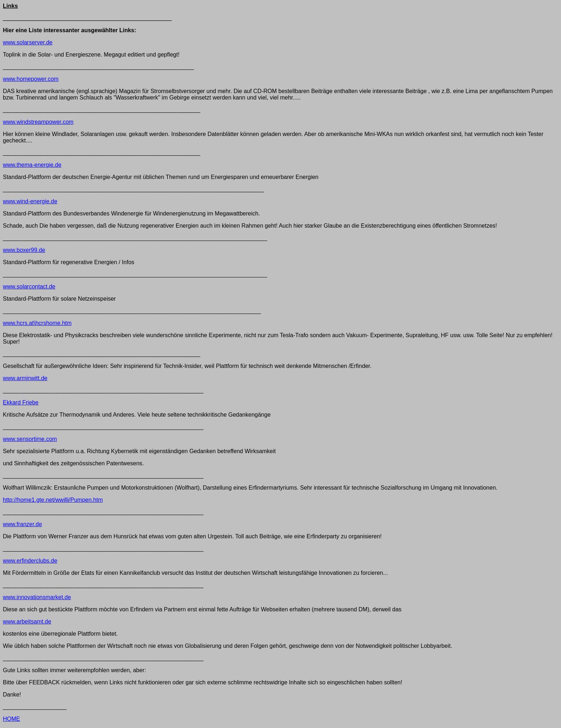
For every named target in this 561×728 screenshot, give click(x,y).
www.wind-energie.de (30, 201)
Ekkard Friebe (21, 402)
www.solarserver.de (28, 42)
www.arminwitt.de (25, 378)
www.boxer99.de (24, 250)
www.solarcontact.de (29, 287)
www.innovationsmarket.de (37, 597)
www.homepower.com (31, 79)
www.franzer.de (22, 524)
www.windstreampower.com (38, 122)
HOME (11, 719)
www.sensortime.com (30, 439)
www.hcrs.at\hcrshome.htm (37, 323)
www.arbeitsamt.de (27, 622)
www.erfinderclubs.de (30, 561)
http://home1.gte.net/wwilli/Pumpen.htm (53, 500)
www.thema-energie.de (32, 165)
